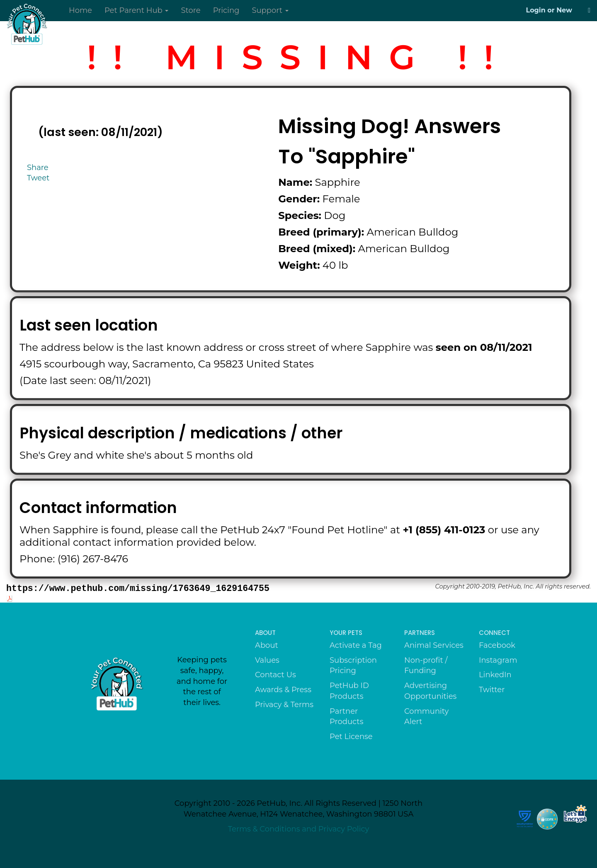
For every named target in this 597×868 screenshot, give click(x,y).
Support (270, 10)
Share (38, 168)
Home (80, 10)
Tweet (38, 178)
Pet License (351, 737)
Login (536, 10)
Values (267, 660)
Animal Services (434, 645)
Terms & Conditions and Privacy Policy (299, 829)
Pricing (226, 10)
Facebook (497, 645)
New (564, 10)
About (267, 645)
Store (191, 10)
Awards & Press (283, 690)
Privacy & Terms (284, 705)
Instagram (498, 660)
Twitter (492, 690)
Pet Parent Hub (137, 10)
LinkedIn (495, 675)
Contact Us (275, 675)
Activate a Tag (356, 645)
